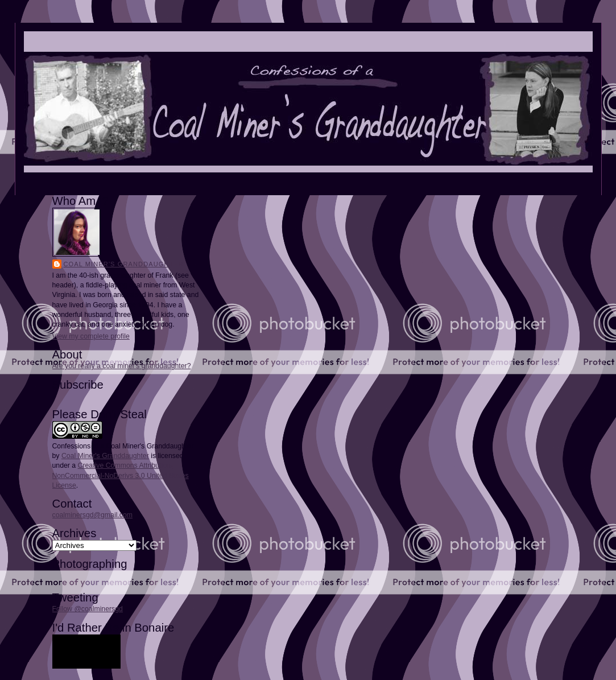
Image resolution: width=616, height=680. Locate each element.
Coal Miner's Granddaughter (124, 264)
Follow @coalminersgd (88, 609)
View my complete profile (91, 336)
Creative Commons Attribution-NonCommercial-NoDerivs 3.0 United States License (121, 475)
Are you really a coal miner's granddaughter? (122, 366)
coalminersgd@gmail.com (92, 515)
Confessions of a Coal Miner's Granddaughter (123, 446)
